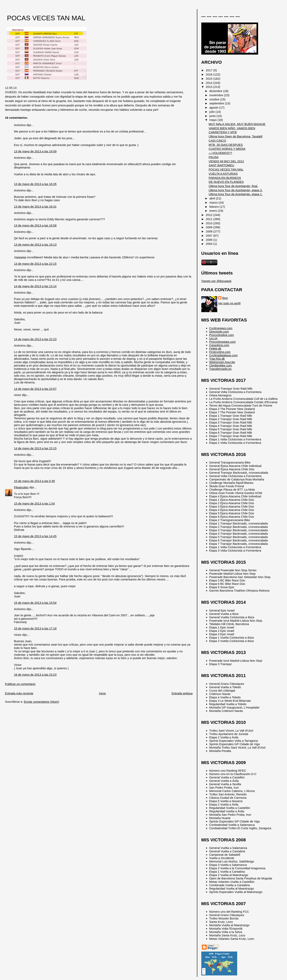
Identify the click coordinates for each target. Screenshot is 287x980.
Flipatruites (21, 487)
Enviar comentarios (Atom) (42, 702)
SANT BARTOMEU (221, 165)
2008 (210, 231)
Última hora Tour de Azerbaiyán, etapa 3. (236, 190)
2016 (210, 74)
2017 (210, 70)
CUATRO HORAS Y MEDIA (227, 149)
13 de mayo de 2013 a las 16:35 (35, 184)
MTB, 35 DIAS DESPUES (226, 145)
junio (213, 116)
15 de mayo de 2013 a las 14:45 (35, 536)
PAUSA (214, 157)
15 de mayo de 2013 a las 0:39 (34, 481)
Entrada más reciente (19, 693)
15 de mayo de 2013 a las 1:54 (34, 503)
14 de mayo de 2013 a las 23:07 (35, 389)
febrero (215, 207)
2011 (210, 219)
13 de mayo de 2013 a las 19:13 (35, 245)
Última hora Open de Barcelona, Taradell (236, 136)
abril (213, 198)
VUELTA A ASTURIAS (223, 174)
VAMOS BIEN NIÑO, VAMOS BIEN (232, 128)
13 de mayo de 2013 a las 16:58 (35, 225)
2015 (210, 79)
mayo (214, 120)
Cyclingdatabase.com (224, 355)
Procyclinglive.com (222, 335)
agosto (214, 107)
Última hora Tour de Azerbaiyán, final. (233, 186)
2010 (210, 223)
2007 (210, 236)
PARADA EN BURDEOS (225, 178)
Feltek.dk (215, 348)
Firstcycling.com (220, 352)
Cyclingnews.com (221, 328)
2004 (210, 244)
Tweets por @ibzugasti (216, 281)
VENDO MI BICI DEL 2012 (226, 161)
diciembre (216, 91)
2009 (210, 227)
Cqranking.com (219, 345)
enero (214, 211)
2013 (210, 87)
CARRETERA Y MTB (223, 132)
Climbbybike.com (221, 365)
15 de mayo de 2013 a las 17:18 (35, 628)
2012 (210, 215)
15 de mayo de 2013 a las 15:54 (35, 603)
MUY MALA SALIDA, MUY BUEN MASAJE (237, 124)
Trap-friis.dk (217, 359)
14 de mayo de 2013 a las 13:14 (35, 286)
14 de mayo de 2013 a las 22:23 (35, 339)
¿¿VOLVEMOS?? (220, 153)
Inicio (103, 693)
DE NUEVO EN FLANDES (226, 182)
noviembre (217, 95)
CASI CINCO (217, 141)
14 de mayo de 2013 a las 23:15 (35, 448)
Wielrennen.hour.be (222, 362)
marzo (214, 202)
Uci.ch (213, 338)
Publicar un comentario (20, 684)
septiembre (217, 103)
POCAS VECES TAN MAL (46, 18)
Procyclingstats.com (223, 342)
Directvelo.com (219, 332)
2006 (210, 240)
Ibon (225, 298)
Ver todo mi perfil (229, 303)
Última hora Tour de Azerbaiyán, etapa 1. (236, 194)
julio (213, 112)
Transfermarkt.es (220, 369)
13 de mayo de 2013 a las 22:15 (35, 264)
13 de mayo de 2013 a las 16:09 (35, 151)
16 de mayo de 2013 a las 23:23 (35, 675)
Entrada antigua (182, 693)
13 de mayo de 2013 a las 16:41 (35, 206)
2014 (210, 83)
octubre (215, 99)
